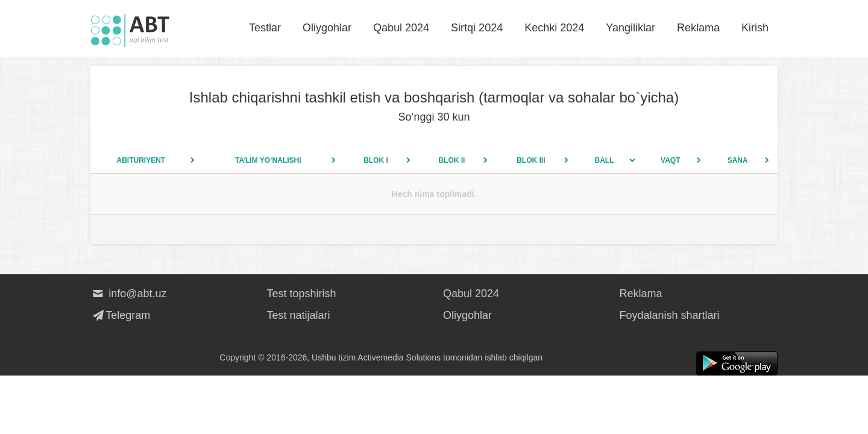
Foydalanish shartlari (670, 315)
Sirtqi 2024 (477, 28)
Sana (738, 160)
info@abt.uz (129, 294)
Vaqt (670, 160)
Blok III (531, 160)
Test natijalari (299, 315)
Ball (605, 160)
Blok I (376, 160)
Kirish (755, 28)
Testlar (265, 28)
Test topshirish (302, 294)
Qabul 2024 (401, 28)
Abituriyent (141, 160)
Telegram (120, 315)
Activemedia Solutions (399, 357)
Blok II (451, 160)
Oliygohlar (327, 28)
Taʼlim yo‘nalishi (268, 160)
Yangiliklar (631, 28)
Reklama (698, 28)
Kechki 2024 (554, 28)
